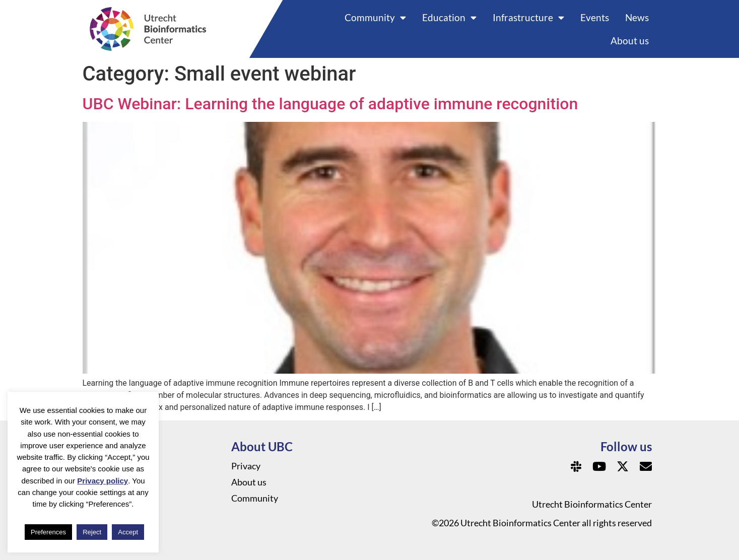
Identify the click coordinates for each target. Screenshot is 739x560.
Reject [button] (92, 532)
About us (630, 41)
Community (375, 17)
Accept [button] (128, 532)
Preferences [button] (48, 532)
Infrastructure (528, 17)
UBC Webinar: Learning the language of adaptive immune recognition (330, 104)
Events (595, 17)
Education (449, 17)
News (637, 17)
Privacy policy (103, 481)
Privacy (246, 466)
